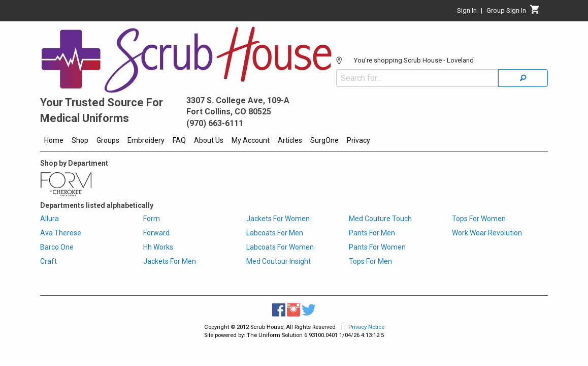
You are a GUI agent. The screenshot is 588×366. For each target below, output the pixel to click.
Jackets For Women (278, 219)
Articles (290, 140)
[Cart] (535, 12)
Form (152, 219)
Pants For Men (372, 233)
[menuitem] (54, 142)
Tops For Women (479, 219)
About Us (209, 140)
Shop (80, 140)
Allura (50, 219)
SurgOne (324, 140)
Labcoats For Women (280, 247)
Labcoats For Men (275, 233)
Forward (156, 233)
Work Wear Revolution (487, 233)
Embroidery (146, 140)
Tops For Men (370, 261)
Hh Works (158, 247)
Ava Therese (61, 233)
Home (54, 140)
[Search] (523, 48)
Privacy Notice (366, 327)
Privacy (358, 140)
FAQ (179, 140)
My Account (251, 140)
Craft (48, 261)
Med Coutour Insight (279, 261)
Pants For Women (377, 247)
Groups (108, 140)
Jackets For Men (170, 261)
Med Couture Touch (380, 219)
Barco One (57, 247)
